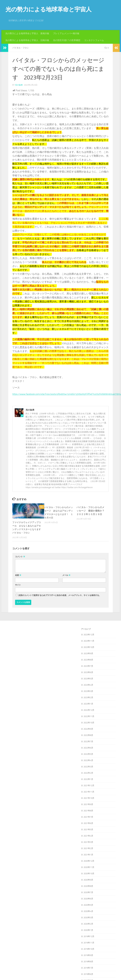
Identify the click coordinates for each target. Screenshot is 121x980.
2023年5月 (88, 678)
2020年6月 (88, 899)
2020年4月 (88, 911)
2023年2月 (88, 697)
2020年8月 (88, 886)
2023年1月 (88, 704)
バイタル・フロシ (21, 48)
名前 (18, 575)
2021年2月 (88, 848)
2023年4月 (88, 685)
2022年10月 (89, 722)
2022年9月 (88, 729)
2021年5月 (88, 829)
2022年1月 (88, 779)
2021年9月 (88, 804)
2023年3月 (88, 691)
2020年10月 (89, 873)
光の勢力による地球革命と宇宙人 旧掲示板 (27, 40)
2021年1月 (88, 855)
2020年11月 (89, 867)
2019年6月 (88, 974)
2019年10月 (89, 949)
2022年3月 (88, 767)
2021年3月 (88, 842)
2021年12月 (89, 785)
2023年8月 (88, 660)
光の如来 (19, 85)
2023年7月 (88, 666)
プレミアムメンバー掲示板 (66, 33)
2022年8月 (88, 735)
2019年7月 (88, 968)
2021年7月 (88, 817)
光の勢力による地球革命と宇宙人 (49, 9)
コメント (20, 556)
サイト (18, 585)
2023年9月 (88, 653)
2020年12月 (89, 861)
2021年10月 (89, 798)
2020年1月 (88, 930)
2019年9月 (88, 955)
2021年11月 (89, 792)
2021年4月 (88, 836)
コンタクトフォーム (94, 40)
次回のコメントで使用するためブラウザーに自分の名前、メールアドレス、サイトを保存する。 (60, 595)
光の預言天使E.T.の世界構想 (67, 40)
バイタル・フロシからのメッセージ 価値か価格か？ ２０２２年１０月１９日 (92, 511)
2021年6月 (88, 823)
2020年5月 (88, 905)
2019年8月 (88, 961)
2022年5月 (88, 754)
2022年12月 (89, 710)
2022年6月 (88, 748)
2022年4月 (88, 760)
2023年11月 (89, 641)
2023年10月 (89, 647)
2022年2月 (88, 773)
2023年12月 (89, 634)
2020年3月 (88, 917)
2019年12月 (89, 936)
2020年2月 (88, 924)
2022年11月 (89, 716)
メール (66, 575)
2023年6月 (88, 672)
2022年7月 (88, 741)
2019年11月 (89, 943)
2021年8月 (88, 811)
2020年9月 (88, 880)
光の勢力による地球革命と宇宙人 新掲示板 (27, 33)
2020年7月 (88, 892)
